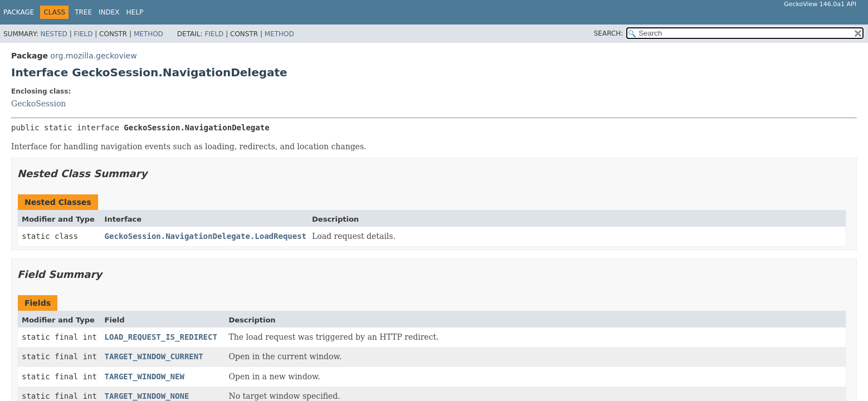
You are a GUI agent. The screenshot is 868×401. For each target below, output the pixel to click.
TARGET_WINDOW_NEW (145, 376)
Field (83, 34)
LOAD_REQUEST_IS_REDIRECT (161, 337)
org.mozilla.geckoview (93, 56)
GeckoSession (38, 104)
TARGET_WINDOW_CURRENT (154, 356)
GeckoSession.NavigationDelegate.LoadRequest (206, 236)
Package (19, 12)
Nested (53, 34)
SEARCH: (609, 33)
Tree (83, 12)
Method (148, 34)
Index (109, 12)
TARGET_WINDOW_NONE (147, 396)
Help (135, 12)
